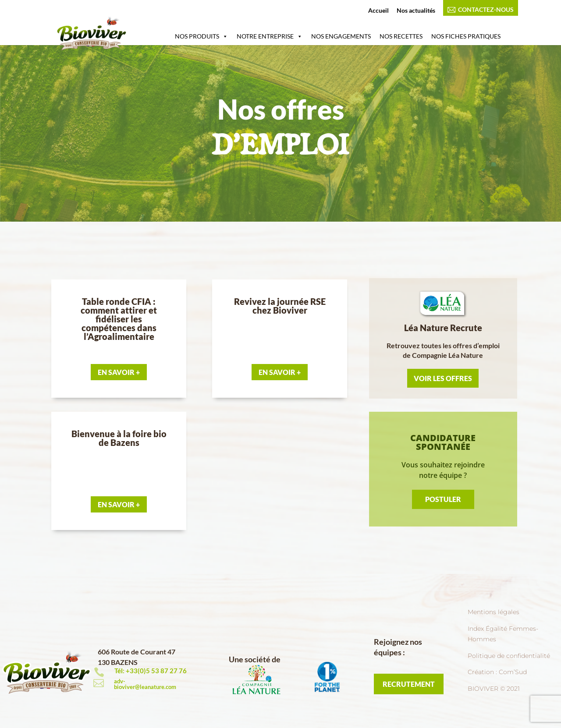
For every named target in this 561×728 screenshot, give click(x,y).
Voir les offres (443, 378)
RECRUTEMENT (409, 684)
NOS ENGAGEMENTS (341, 36)
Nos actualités (416, 11)
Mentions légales (494, 612)
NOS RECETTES (401, 36)
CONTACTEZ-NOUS (481, 10)
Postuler (443, 499)
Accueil (378, 11)
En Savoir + (119, 372)
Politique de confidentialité (509, 656)
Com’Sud (513, 672)
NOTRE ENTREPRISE (270, 36)
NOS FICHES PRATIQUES (466, 36)
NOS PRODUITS (201, 36)
